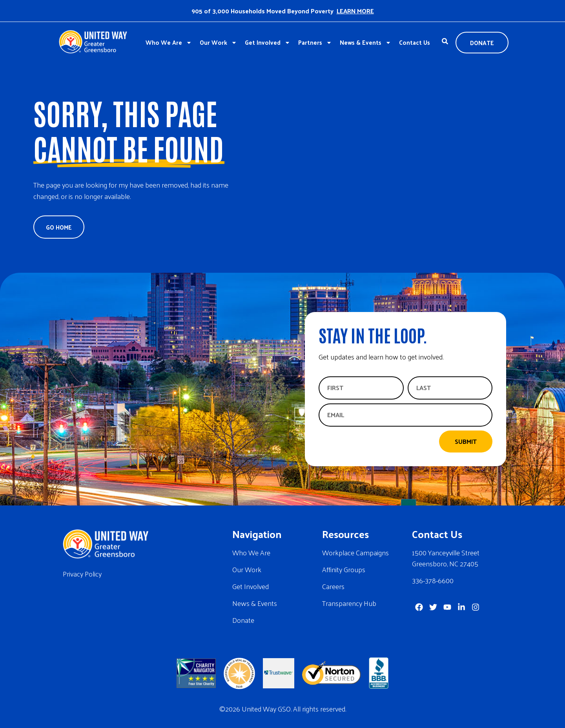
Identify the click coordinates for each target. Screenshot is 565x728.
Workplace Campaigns (355, 552)
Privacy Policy (82, 574)
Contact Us (415, 42)
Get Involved (268, 43)
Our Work (218, 43)
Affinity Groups (344, 569)
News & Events (365, 43)
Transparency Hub (349, 603)
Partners (315, 43)
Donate (243, 620)
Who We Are (169, 43)
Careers (333, 586)
